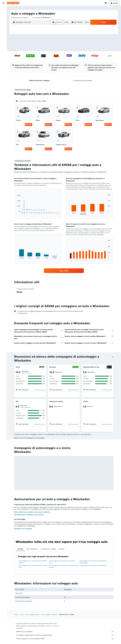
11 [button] (53, 45)
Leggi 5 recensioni (27, 373)
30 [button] (43, 59)
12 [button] (57, 45)
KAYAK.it (16, 614)
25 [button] (53, 54)
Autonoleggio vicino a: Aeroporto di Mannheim (93, 565)
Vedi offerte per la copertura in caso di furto (29, 515)
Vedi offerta (28, 124)
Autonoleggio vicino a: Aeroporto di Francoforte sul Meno (33, 562)
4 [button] (53, 40)
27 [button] (29, 59)
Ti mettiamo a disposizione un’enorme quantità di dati (65, 635)
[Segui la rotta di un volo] (3, 31)
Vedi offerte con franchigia (23, 529)
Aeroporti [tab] (20, 549)
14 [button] (34, 50)
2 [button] (43, 40)
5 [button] (57, 40)
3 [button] (48, 40)
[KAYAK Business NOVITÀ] (3, 35)
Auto (22, 614)
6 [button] (29, 45)
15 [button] (39, 50)
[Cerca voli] (3, 9)
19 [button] (57, 50)
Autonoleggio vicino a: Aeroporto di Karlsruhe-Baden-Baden (93, 562)
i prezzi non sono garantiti (53, 626)
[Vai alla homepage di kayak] (13, 3)
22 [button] (39, 54)
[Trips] (3, 41)
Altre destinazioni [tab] (32, 549)
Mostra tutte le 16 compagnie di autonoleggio (29, 438)
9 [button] (43, 45)
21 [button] (34, 54)
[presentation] (113, 357)
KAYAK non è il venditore (65, 632)
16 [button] (43, 50)
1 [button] (39, 40)
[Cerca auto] (3, 17)
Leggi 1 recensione (25, 407)
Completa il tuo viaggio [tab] (48, 549)
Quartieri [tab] (62, 549)
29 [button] (39, 59)
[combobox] (20, 18)
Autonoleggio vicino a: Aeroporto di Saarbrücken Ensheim (64, 566)
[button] (3, 3)
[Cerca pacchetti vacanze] (3, 21)
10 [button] (48, 45)
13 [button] (29, 50)
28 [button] (34, 59)
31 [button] (48, 59)
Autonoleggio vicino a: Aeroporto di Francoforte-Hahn (33, 566)
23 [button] (43, 54)
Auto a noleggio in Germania (49, 614)
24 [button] (48, 54)
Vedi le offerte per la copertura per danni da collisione (32, 512)
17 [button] (48, 50)
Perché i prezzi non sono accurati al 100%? (65, 639)
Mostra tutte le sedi (39, 390)
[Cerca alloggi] (3, 13)
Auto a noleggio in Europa (33, 614)
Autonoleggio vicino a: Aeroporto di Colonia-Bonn (62, 562)
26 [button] (57, 54)
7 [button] (34, 45)
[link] (64, 271)
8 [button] (39, 45)
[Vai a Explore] (3, 27)
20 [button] (29, 54)
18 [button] (53, 50)
